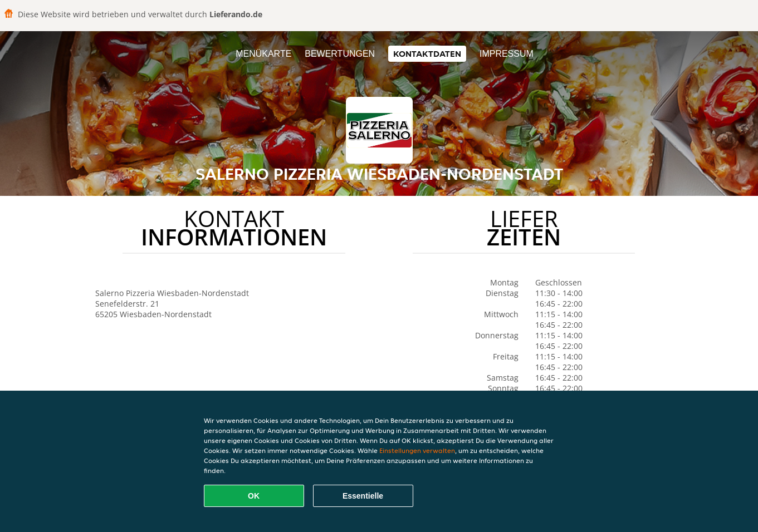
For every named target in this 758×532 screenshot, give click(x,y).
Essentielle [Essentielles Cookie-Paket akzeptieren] (363, 496)
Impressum (507, 54)
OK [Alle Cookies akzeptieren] (254, 496)
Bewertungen (340, 54)
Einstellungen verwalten (417, 450)
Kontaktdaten (427, 54)
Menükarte (263, 54)
